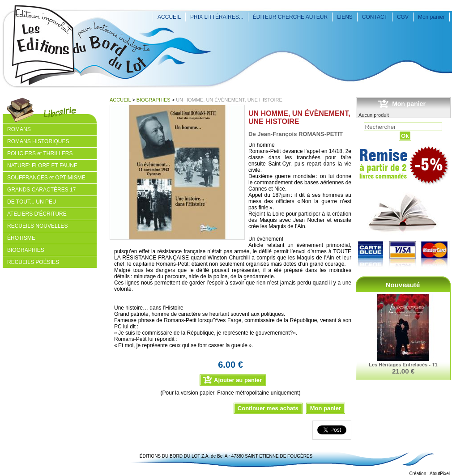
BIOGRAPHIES (154, 100)
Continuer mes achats (268, 408)
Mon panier (431, 17)
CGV (403, 17)
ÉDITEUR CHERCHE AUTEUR (290, 17)
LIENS (345, 17)
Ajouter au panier (238, 380)
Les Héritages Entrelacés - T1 (403, 365)
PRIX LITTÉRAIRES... (217, 17)
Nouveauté (403, 285)
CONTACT (375, 17)
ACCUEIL (169, 17)
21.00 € (403, 371)
